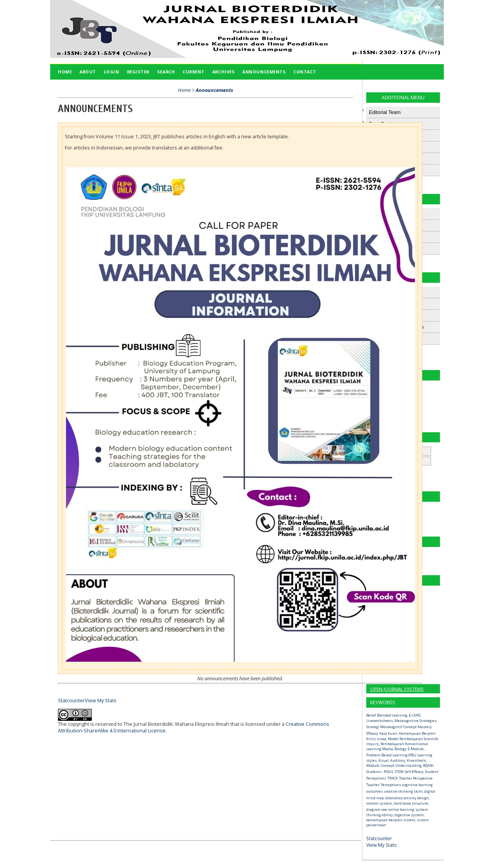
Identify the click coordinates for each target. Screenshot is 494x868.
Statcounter (379, 838)
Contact (305, 72)
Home (65, 72)
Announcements (264, 72)
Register (138, 72)
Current (194, 72)
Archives (223, 72)
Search (166, 72)
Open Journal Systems (397, 689)
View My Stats (381, 845)
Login (112, 72)
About (88, 72)
